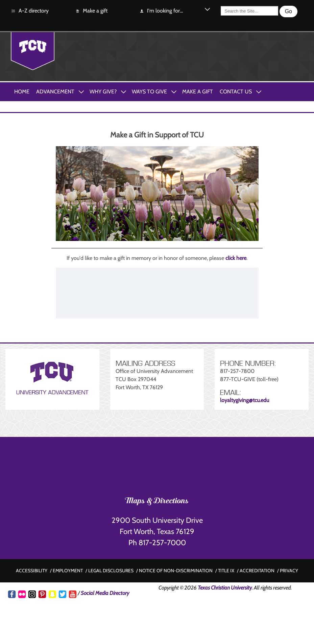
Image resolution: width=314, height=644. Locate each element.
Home (22, 92)
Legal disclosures (111, 571)
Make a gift (91, 11)
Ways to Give (149, 92)
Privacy (289, 571)
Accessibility (32, 571)
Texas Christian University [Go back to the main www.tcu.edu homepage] (225, 588)
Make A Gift (198, 92)
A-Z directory (30, 11)
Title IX (226, 571)
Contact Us (236, 92)
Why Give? (103, 92)
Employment (68, 571)
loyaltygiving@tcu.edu (245, 400)
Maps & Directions (157, 502)
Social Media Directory (105, 593)
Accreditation (257, 571)
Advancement (55, 92)
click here (236, 258)
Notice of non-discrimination (176, 571)
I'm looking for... (161, 11)
